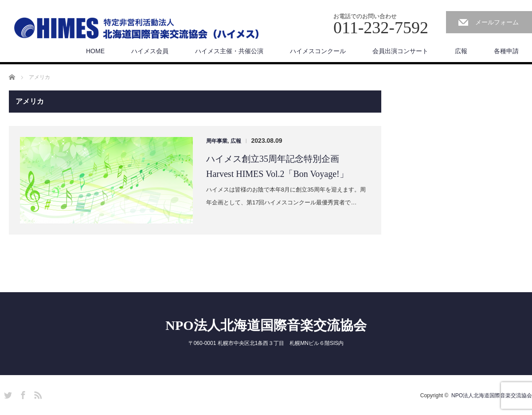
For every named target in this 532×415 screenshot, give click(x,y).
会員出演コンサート (400, 51)
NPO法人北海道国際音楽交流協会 (266, 325)
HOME (95, 51)
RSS (37, 394)
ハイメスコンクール (318, 51)
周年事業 (217, 141)
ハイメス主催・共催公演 (229, 51)
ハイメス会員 (150, 51)
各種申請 (506, 51)
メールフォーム (497, 22)
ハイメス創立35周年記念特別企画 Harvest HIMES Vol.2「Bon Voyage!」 (277, 166)
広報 (461, 51)
